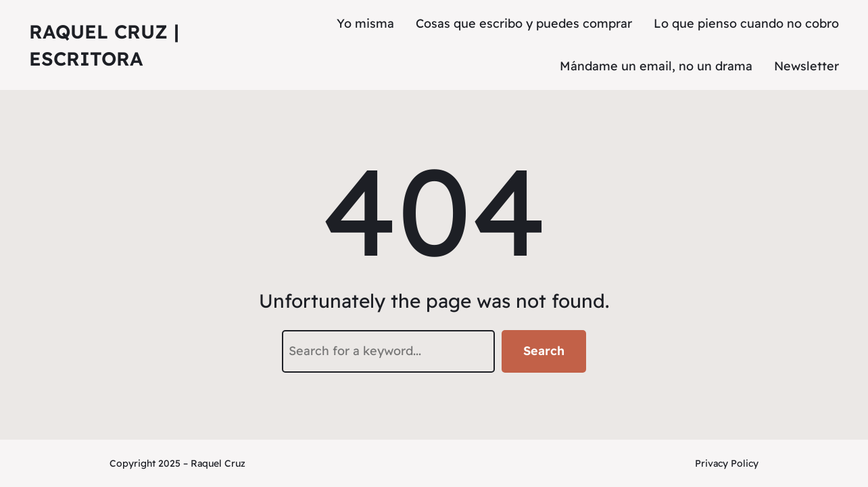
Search (544, 351)
